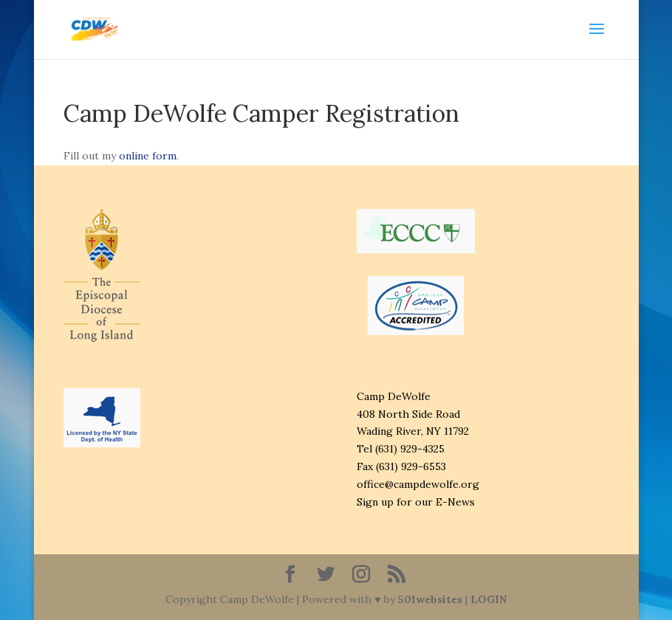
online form (148, 156)
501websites (430, 599)
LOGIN (488, 599)
